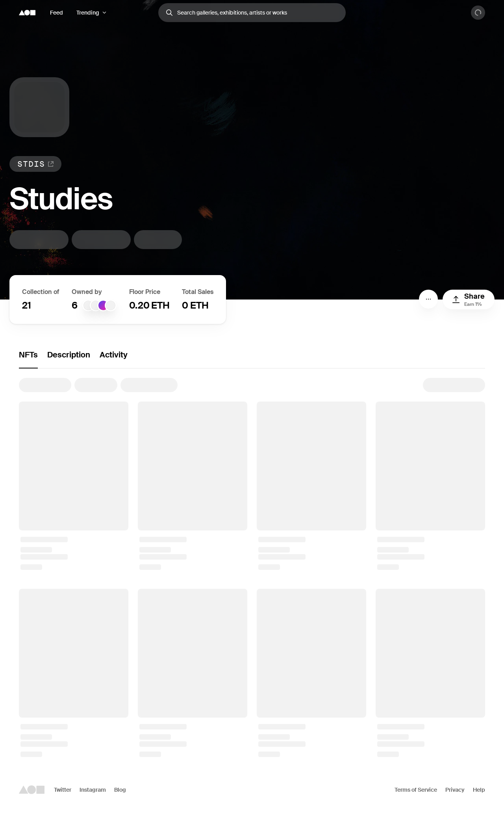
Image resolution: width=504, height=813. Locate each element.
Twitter (63, 790)
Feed (57, 13)
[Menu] (428, 299)
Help (479, 790)
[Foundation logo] (27, 13)
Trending (88, 13)
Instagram (93, 790)
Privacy (455, 790)
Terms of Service (416, 790)
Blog (120, 790)
